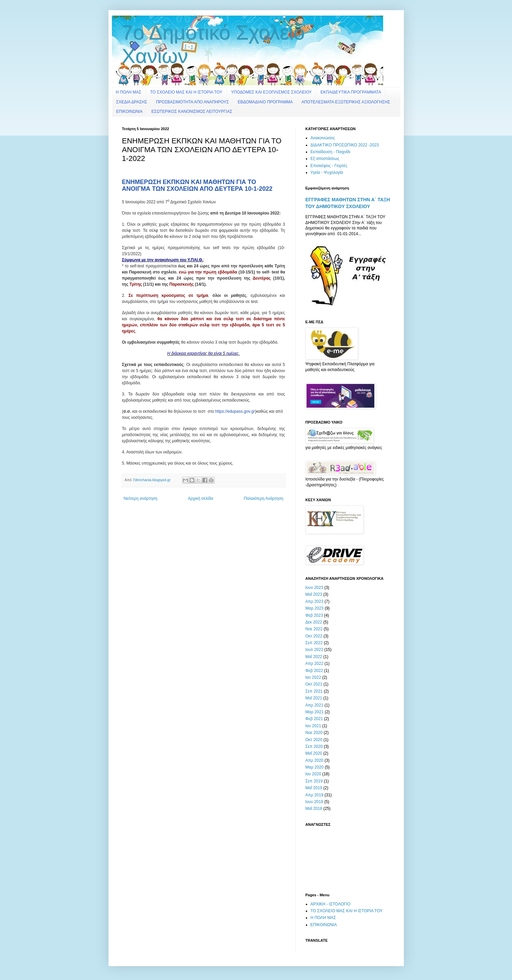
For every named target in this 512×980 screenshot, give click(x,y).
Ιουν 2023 (314, 588)
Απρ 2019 (314, 795)
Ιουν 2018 (314, 802)
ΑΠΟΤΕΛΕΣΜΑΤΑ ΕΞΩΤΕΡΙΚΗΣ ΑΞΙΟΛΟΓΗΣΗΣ (346, 102)
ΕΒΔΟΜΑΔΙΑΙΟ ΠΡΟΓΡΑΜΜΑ (265, 102)
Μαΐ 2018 (314, 809)
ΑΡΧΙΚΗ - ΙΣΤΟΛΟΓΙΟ (331, 904)
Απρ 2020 (314, 760)
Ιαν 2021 (313, 726)
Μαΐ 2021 (314, 698)
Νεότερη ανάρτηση (141, 498)
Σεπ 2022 (314, 643)
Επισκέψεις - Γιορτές (329, 166)
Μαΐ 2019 (314, 788)
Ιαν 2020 (313, 774)
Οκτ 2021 (314, 684)
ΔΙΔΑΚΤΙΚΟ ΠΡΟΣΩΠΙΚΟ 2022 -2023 (345, 145)
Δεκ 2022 (314, 622)
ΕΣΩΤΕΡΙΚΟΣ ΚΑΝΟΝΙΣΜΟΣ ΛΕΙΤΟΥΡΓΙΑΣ (192, 111)
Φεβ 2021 (314, 719)
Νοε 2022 (314, 629)
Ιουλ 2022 (314, 650)
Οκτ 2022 (314, 636)
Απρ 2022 (314, 663)
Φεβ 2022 (314, 671)
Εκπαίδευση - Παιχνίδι (331, 152)
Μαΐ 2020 (314, 753)
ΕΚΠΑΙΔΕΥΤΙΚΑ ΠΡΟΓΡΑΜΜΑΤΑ (351, 92)
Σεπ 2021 (314, 691)
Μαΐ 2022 (314, 657)
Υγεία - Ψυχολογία (327, 172)
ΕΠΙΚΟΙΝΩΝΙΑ (130, 111)
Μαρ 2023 (315, 608)
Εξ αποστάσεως (325, 159)
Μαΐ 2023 (314, 594)
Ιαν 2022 (313, 677)
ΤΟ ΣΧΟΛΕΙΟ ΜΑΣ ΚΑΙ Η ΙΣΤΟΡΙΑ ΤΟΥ (186, 92)
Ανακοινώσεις (323, 138)
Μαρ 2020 (315, 767)
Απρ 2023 (314, 601)
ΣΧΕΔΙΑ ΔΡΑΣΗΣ (132, 102)
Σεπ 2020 (314, 747)
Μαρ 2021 (315, 712)
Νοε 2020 (314, 733)
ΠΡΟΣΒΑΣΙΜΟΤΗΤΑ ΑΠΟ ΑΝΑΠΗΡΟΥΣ (192, 102)
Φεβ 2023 (314, 615)
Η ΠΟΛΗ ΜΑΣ (129, 92)
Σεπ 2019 (314, 781)
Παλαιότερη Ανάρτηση (264, 498)
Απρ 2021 (314, 705)
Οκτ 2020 (314, 740)
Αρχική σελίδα (201, 498)
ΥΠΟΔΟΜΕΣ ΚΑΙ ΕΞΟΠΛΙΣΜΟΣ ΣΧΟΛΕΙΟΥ (272, 92)
